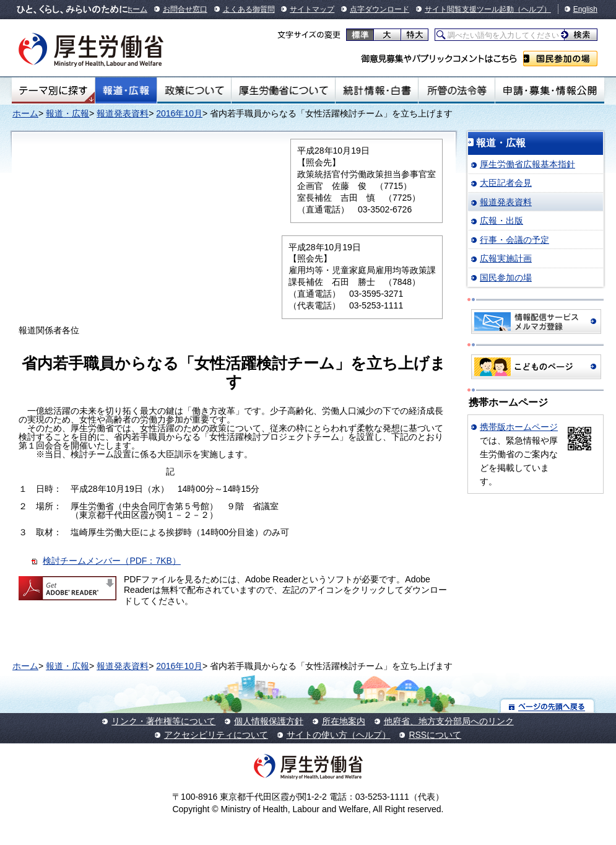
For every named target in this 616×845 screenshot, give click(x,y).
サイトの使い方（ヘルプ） (339, 735)
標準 (360, 35)
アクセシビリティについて (216, 735)
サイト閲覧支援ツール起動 (469, 9)
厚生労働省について (283, 90)
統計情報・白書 (377, 90)
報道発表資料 (123, 113)
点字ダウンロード (380, 9)
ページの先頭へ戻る (548, 706)
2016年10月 (179, 113)
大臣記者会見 (506, 183)
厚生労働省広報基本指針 (527, 164)
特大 (414, 35)
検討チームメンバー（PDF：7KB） (111, 561)
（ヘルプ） (532, 9)
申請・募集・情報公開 (550, 90)
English (585, 9)
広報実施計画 (506, 258)
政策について (194, 90)
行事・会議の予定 (514, 240)
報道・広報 (126, 90)
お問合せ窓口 (185, 9)
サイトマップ (312, 9)
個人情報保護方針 (269, 721)
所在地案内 (344, 721)
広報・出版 (501, 221)
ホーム (136, 9)
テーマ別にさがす (53, 90)
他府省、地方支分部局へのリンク (449, 721)
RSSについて (435, 735)
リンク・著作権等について (163, 721)
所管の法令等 (457, 90)
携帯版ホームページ (519, 427)
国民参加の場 (560, 59)
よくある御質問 (249, 9)
